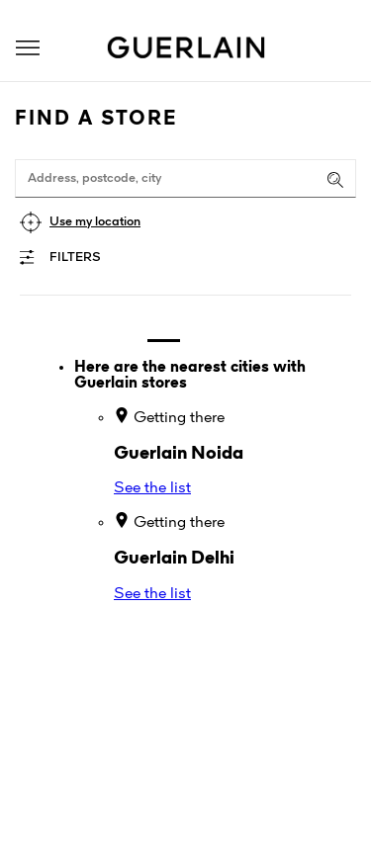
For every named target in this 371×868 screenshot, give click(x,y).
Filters (75, 258)
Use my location (95, 222)
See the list (152, 488)
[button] (28, 48)
